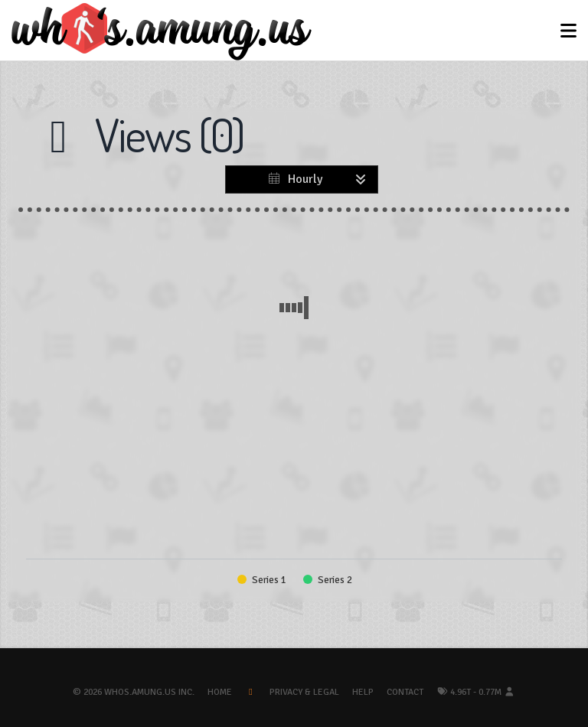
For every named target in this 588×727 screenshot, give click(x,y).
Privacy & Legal (304, 692)
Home (220, 692)
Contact (405, 692)
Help (363, 692)
